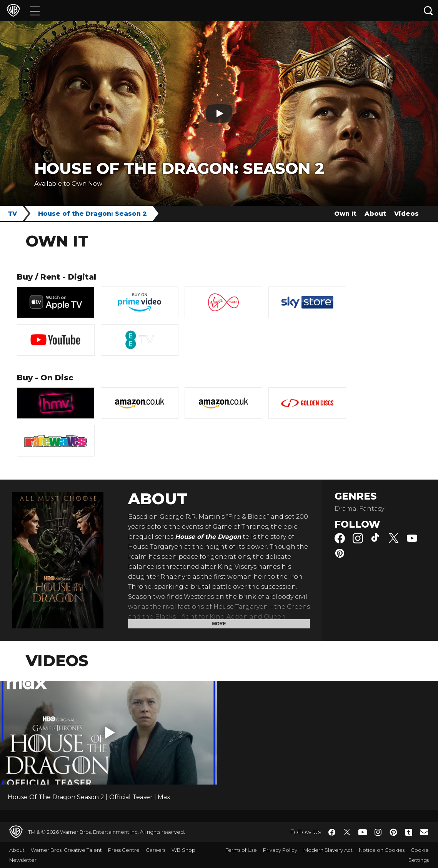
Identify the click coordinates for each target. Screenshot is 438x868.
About (375, 214)
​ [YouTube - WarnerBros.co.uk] (363, 832)
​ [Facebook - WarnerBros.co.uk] (332, 832)
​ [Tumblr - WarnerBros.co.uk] (409, 832)
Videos (406, 214)
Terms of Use (241, 850)
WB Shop (183, 850)
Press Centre (124, 850)
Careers (156, 850)
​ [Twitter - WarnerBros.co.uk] (347, 832)
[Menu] (35, 11)
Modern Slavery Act (328, 850)
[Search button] (428, 11)
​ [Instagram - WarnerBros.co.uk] (378, 832)
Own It (345, 214)
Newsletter (23, 860)
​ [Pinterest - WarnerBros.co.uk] (393, 832)
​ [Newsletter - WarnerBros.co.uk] (424, 832)
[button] (110, 733)
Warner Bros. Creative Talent (66, 850)
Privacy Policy (280, 850)
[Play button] (219, 113)
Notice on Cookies (382, 850)
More (219, 624)
